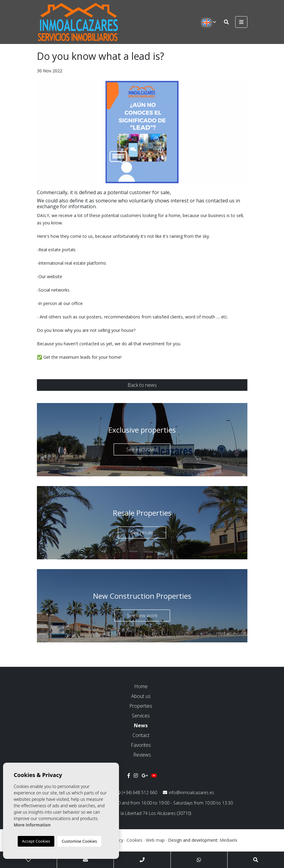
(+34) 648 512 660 (137, 792)
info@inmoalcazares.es (189, 792)
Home (141, 686)
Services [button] (141, 716)
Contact (141, 735)
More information (32, 825)
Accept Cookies (36, 841)
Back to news (142, 385)
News (141, 725)
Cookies (135, 840)
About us (141, 696)
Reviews (142, 755)
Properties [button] (141, 706)
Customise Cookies (79, 841)
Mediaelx (228, 840)
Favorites (141, 745)
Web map (155, 840)
